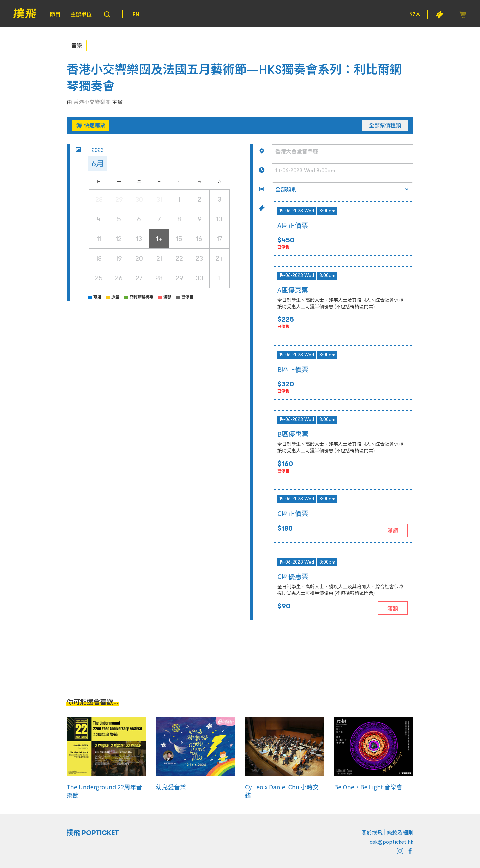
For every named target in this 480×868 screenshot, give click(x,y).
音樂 (77, 45)
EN (136, 14)
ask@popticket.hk (391, 842)
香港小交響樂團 (92, 102)
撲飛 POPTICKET (93, 833)
